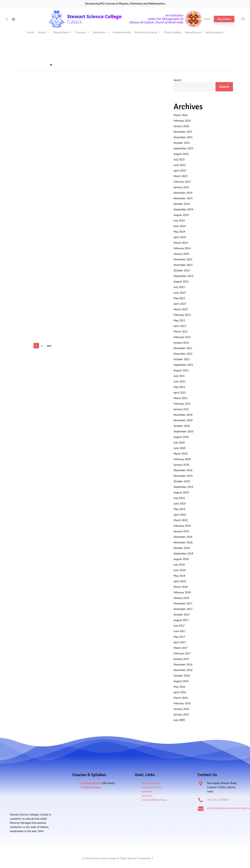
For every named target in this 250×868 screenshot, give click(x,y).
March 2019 (181, 520)
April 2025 (180, 170)
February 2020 (182, 459)
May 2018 (179, 576)
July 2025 (179, 159)
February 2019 (182, 526)
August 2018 (181, 559)
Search (178, 80)
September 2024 (183, 209)
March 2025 (181, 176)
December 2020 (183, 415)
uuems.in (147, 791)
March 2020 (181, 454)
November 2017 (183, 609)
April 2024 (180, 237)
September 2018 (183, 553)
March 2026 (181, 115)
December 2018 (183, 537)
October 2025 (182, 143)
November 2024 (183, 198)
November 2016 (183, 670)
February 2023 (182, 315)
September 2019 (183, 487)
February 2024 (182, 248)
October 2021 (182, 359)
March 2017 (181, 648)
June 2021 (180, 381)
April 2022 (180, 326)
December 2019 (183, 470)
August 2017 (181, 620)
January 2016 (181, 709)
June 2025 (180, 165)
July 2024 (179, 220)
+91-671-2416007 (218, 800)
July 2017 (179, 626)
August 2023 (181, 281)
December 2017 (183, 603)
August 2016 (181, 681)
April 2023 (180, 304)
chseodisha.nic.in (152, 787)
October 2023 (182, 270)
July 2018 (179, 565)
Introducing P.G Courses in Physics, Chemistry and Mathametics (125, 4)
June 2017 (180, 631)
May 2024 (179, 232)
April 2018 (180, 581)
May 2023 (179, 298)
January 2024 (181, 254)
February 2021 (182, 404)
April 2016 (180, 692)
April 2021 (180, 392)
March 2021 (181, 398)
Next (49, 346)
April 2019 (180, 515)
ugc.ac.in (147, 796)
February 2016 (182, 703)
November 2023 (183, 265)
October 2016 (182, 675)
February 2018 (182, 592)
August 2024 (181, 215)
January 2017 (181, 659)
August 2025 (181, 154)
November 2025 (183, 137)
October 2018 (182, 548)
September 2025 (183, 148)
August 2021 (181, 370)
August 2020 (181, 437)
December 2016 (183, 664)
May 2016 (179, 687)
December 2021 (183, 348)
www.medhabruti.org (154, 800)
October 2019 (182, 481)
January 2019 (181, 531)
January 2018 (181, 598)
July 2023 (179, 287)
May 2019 (179, 509)
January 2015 (181, 714)
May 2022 (179, 320)
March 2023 (181, 309)
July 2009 (179, 720)
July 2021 (179, 376)
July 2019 (179, 498)
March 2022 (181, 331)
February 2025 (182, 182)
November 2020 (183, 420)
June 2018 (180, 570)
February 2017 (182, 653)
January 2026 (181, 126)
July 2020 (179, 442)
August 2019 (181, 492)
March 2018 (181, 587)
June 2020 (180, 448)
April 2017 (180, 642)
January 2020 (181, 465)
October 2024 (182, 204)
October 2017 (182, 614)
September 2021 (183, 365)
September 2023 (183, 276)
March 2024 (181, 243)
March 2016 (181, 698)
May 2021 (179, 387)
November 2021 (183, 354)
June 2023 (180, 293)
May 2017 (179, 637)
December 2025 (183, 132)
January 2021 (181, 409)
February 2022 (182, 337)
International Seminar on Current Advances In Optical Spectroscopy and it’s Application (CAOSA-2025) (83, 39)
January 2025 (181, 187)
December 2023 (183, 259)
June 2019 (180, 503)
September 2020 (183, 431)
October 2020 (182, 426)
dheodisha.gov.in (152, 783)
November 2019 (183, 476)
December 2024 (183, 193)
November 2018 (183, 542)
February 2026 (182, 121)
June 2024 (180, 226)
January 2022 (181, 343)
